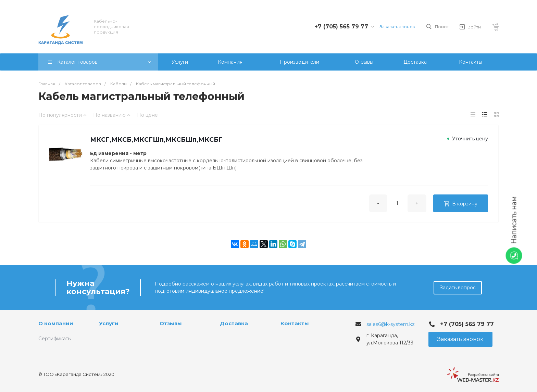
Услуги (109, 323)
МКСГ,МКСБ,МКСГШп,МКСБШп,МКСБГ (156, 140)
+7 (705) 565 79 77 (341, 27)
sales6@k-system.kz (391, 324)
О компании (56, 323)
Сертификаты (55, 339)
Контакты (295, 323)
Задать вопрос (458, 288)
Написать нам (514, 220)
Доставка (234, 323)
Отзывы (171, 323)
